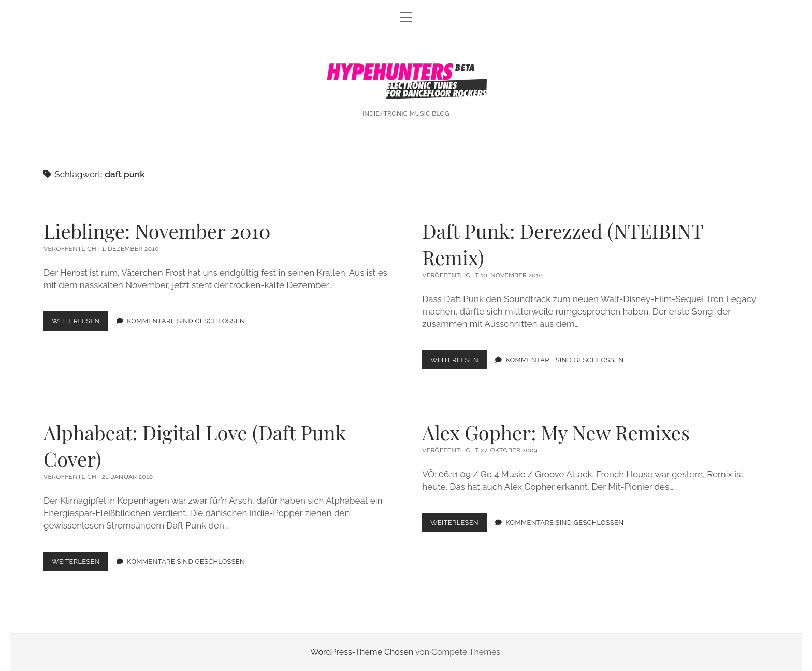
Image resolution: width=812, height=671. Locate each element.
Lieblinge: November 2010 (157, 231)
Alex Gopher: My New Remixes (556, 432)
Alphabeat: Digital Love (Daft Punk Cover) (195, 446)
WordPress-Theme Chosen (362, 652)
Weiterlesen (80, 323)
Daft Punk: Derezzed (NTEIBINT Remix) (562, 244)
